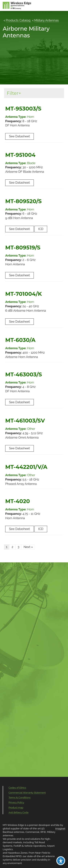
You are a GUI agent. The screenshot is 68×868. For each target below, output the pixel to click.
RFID (43, 832)
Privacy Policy (16, 802)
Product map (16, 807)
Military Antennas (47, 20)
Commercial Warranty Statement (27, 793)
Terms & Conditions (19, 797)
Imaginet (60, 828)
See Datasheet (19, 136)
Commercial (32, 832)
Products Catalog (18, 20)
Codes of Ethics (17, 788)
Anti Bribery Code (18, 812)
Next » (28, 547)
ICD (41, 229)
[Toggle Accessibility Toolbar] (61, 861)
